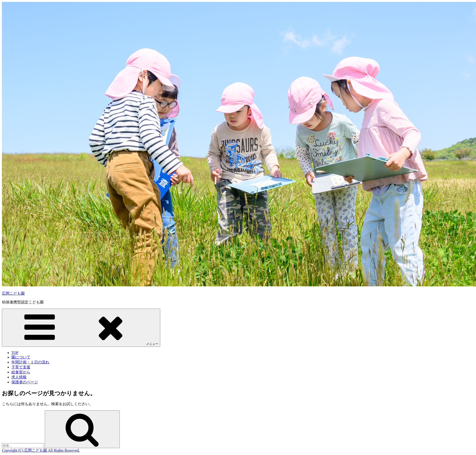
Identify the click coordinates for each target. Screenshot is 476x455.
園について (21, 357)
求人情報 (19, 377)
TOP (15, 353)
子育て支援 (21, 367)
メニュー (81, 327)
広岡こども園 (13, 293)
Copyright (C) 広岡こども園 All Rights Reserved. (41, 450)
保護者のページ (25, 382)
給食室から (21, 372)
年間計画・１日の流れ (30, 362)
